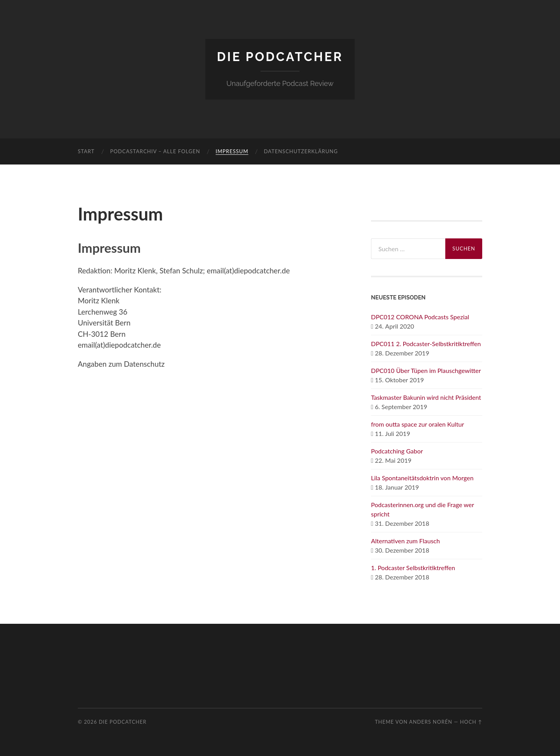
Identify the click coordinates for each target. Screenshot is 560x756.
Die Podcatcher (280, 57)
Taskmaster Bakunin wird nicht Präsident (426, 397)
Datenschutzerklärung (301, 151)
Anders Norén (431, 722)
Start (86, 151)
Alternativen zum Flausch (405, 541)
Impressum (232, 151)
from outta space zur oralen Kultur (417, 424)
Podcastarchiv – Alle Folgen (155, 151)
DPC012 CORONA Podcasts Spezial (420, 317)
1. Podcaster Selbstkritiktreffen (413, 568)
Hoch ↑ (471, 722)
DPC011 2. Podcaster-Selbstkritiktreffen (426, 344)
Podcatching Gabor (397, 451)
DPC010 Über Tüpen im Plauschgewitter (426, 370)
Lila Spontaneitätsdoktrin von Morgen (422, 478)
